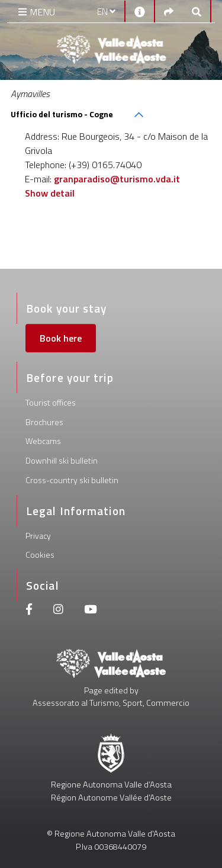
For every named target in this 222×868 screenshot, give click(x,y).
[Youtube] (91, 611)
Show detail (50, 193)
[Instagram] (58, 611)
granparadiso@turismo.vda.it (117, 179)
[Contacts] (140, 11)
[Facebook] (29, 611)
